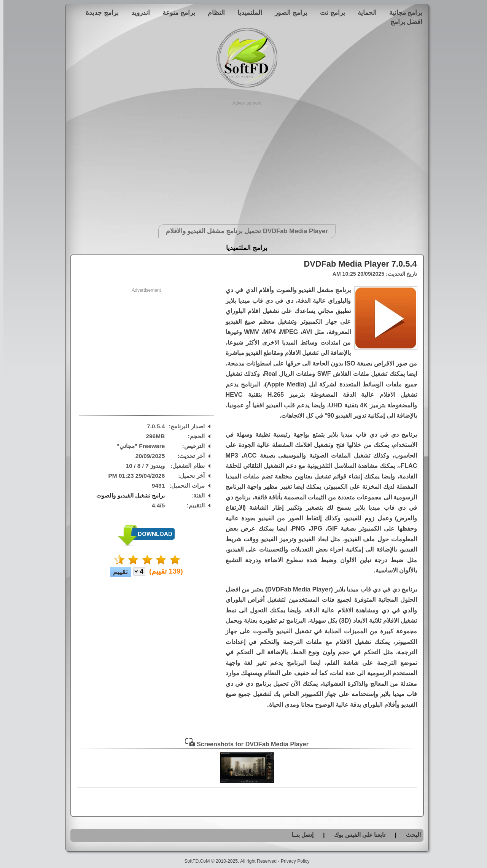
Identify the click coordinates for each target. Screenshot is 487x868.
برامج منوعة (175, 13)
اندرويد (137, 13)
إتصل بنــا (299, 835)
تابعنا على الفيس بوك (356, 835)
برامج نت (329, 13)
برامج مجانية (403, 13)
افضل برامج (403, 22)
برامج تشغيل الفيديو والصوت (127, 495)
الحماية (364, 13)
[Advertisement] (244, 160)
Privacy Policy (292, 861)
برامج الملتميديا (243, 248)
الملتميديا (246, 13)
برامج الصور (288, 13)
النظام (213, 13)
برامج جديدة (99, 13)
